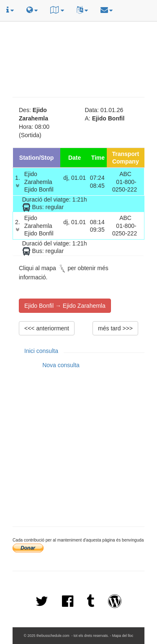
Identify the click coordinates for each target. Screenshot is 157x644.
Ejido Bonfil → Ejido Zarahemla (65, 306)
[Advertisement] (80, 32)
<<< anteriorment (47, 328)
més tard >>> (115, 328)
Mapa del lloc (123, 636)
